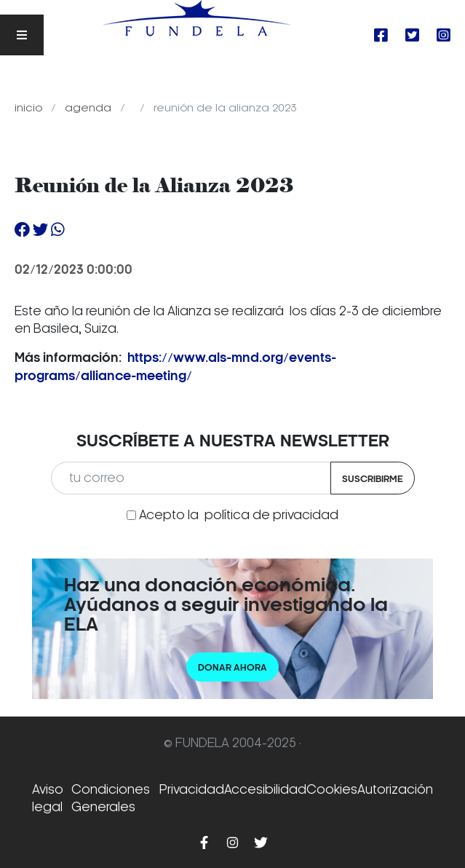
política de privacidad (271, 515)
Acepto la (239, 515)
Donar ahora (232, 667)
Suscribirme (373, 479)
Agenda (90, 108)
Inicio (30, 108)
